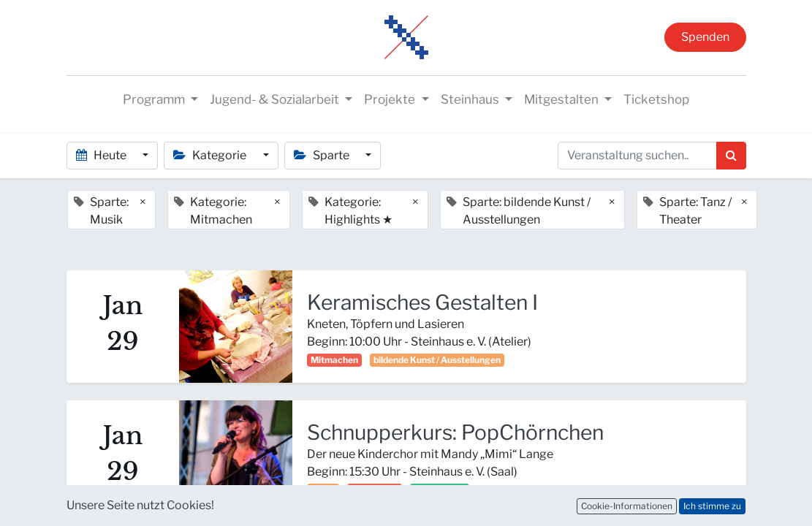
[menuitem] (656, 100)
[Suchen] (731, 156)
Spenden (705, 37)
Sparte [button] (323, 155)
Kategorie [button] (211, 155)
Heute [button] (102, 155)
